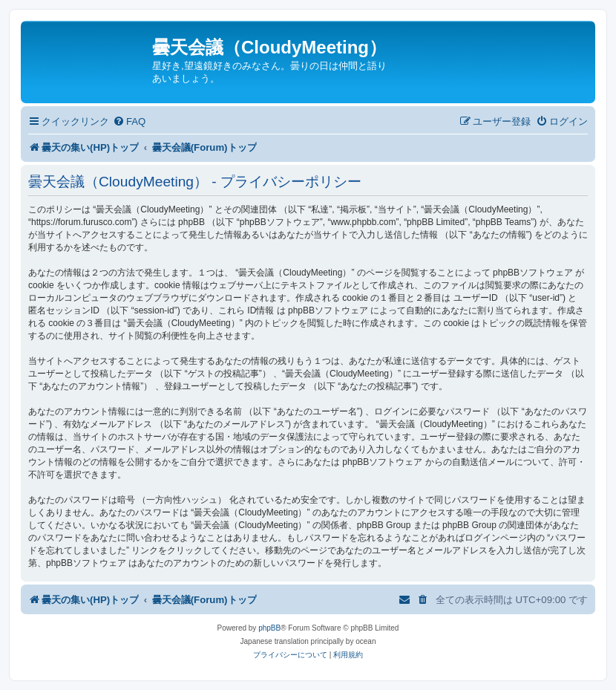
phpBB (269, 628)
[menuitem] (129, 121)
